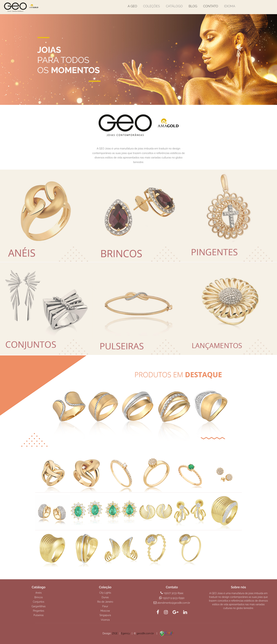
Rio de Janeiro (105, 602)
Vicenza (105, 620)
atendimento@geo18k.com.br (174, 603)
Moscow (105, 611)
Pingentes (39, 611)
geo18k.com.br (145, 633)
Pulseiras (39, 615)
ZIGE (115, 633)
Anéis (39, 593)
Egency (125, 633)
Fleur (105, 606)
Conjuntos (39, 602)
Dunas (105, 597)
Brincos (39, 597)
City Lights (105, 593)
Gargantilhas (39, 606)
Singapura (105, 615)
